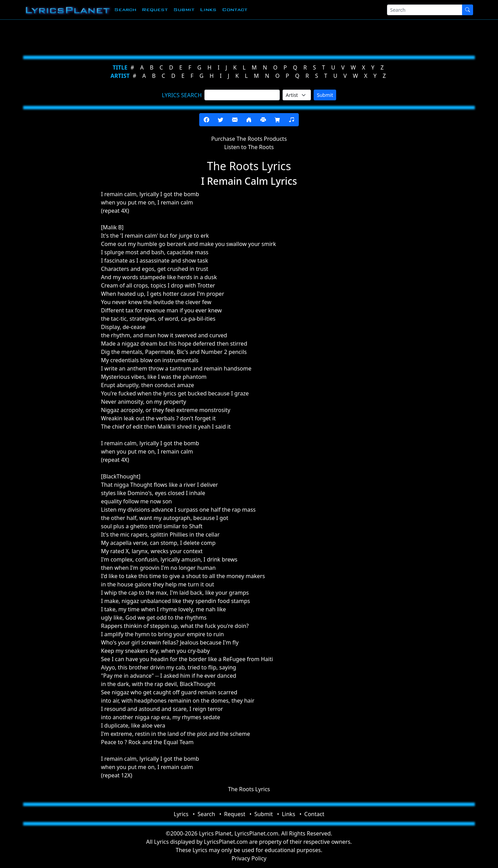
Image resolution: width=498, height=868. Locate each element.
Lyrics (181, 814)
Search (125, 10)
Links (208, 10)
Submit (184, 10)
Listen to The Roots (249, 147)
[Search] (425, 10)
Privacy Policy (249, 858)
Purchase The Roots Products (249, 139)
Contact (235, 10)
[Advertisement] (215, 36)
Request (155, 10)
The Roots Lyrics (249, 789)
